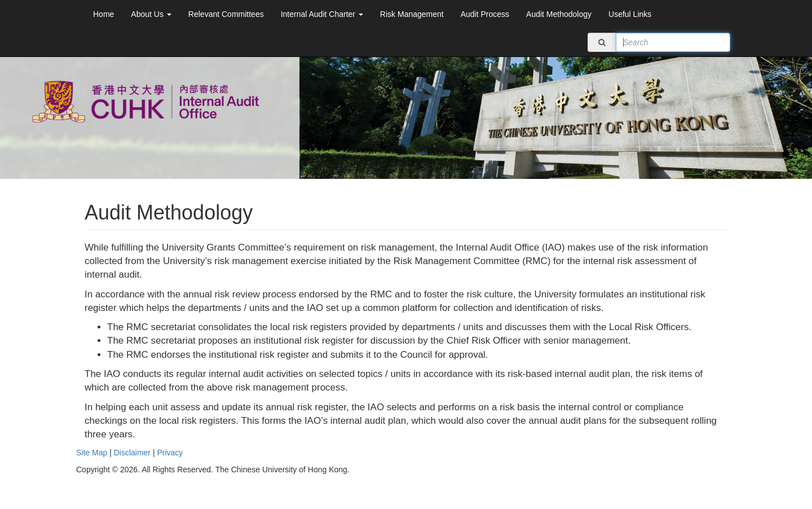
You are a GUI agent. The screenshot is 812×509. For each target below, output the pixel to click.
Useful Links (630, 14)
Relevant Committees (226, 14)
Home (103, 14)
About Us (151, 14)
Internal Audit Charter (322, 14)
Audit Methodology (559, 14)
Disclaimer (132, 453)
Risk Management (412, 14)
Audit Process (485, 14)
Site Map (92, 453)
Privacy (170, 453)
